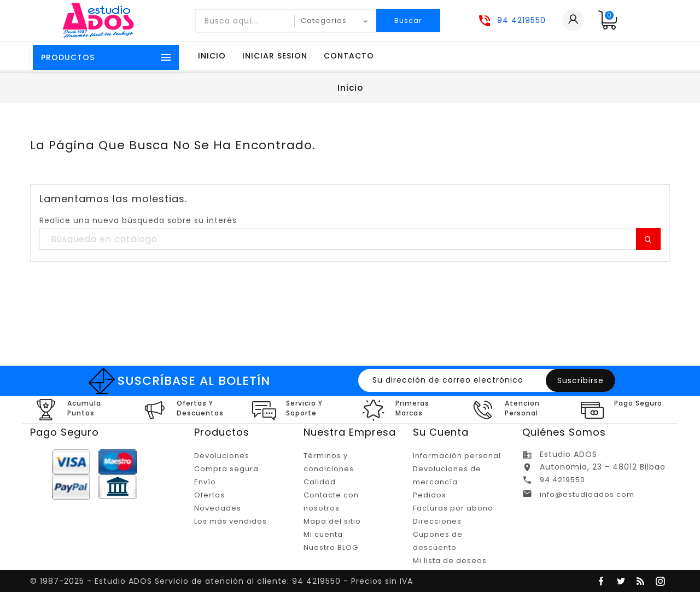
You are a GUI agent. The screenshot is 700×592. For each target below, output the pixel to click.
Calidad (320, 482)
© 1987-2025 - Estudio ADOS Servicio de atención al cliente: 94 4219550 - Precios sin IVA (221, 581)
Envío (205, 482)
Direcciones (437, 521)
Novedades (218, 508)
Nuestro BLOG (331, 547)
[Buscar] (350, 239)
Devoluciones (222, 456)
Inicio (212, 56)
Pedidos (430, 495)
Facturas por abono (453, 508)
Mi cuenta (323, 534)
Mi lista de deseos (450, 561)
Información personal (457, 456)
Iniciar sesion (275, 56)
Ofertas (209, 495)
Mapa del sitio (332, 521)
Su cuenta (441, 432)
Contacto (349, 56)
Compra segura (226, 469)
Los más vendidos (231, 521)
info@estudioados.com (587, 494)
